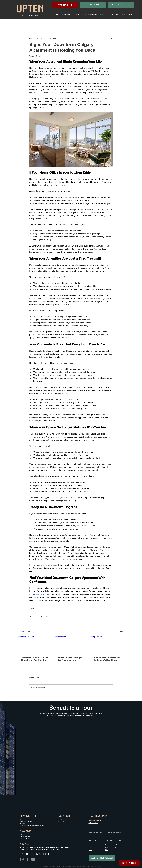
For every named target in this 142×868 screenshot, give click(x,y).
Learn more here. (54, 850)
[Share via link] (47, 616)
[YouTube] (33, 859)
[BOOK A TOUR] (129, 863)
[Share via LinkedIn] (41, 616)
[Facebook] (27, 859)
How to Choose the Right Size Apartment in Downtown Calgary (69, 659)
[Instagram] (22, 859)
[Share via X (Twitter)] (36, 616)
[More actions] (111, 38)
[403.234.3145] (65, 5)
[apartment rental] (34, 645)
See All (122, 631)
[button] (91, 14)
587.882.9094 (27, 837)
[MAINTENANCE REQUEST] (102, 858)
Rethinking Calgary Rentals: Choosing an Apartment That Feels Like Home (34, 659)
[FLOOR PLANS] (93, 5)
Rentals (32, 609)
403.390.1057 (27, 839)
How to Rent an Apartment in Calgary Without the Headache (107, 659)
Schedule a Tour (71, 708)
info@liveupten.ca (95, 821)
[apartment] (71, 645)
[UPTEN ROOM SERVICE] (121, 5)
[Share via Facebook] (30, 616)
